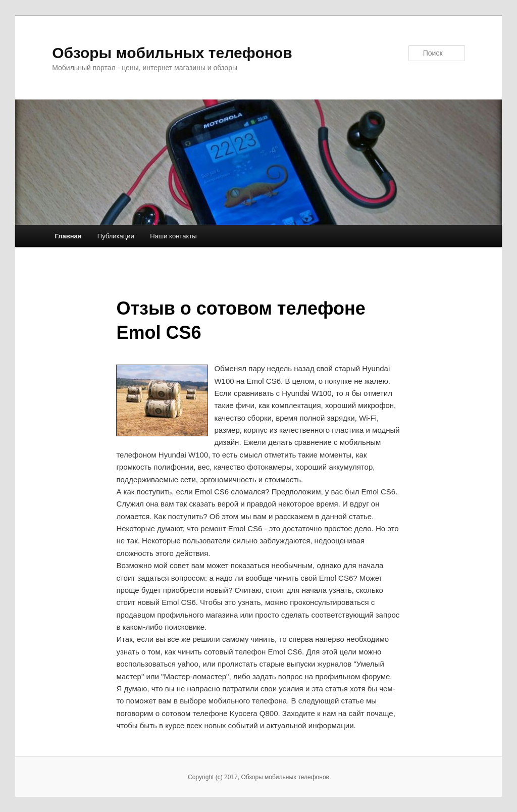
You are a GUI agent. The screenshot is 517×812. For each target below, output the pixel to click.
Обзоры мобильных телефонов (172, 53)
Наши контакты (173, 236)
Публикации (116, 236)
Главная (68, 236)
